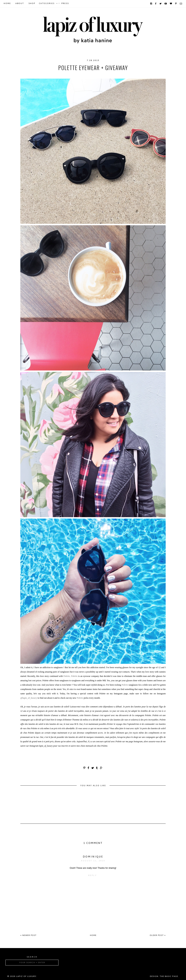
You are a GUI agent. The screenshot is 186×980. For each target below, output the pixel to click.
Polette (94, 75)
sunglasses (135, 75)
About (20, 4)
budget (52, 75)
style (107, 75)
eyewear (66, 75)
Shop (32, 4)
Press (65, 4)
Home (7, 4)
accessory (36, 75)
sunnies (152, 75)
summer (119, 75)
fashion (80, 75)
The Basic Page (169, 976)
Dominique (93, 857)
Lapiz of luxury (26, 976)
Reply (93, 876)
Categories (47, 4)
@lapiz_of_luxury (29, 698)
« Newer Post (28, 935)
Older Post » (158, 935)
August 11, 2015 (93, 861)
